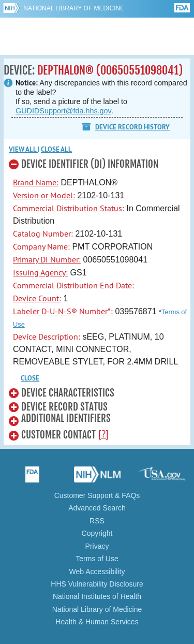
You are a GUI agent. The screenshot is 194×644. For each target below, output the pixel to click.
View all (23, 149)
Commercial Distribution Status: (69, 208)
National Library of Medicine (74, 8)
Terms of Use (97, 559)
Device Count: (37, 298)
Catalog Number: (43, 233)
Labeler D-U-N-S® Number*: (63, 311)
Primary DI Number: (47, 259)
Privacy (97, 546)
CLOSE (30, 378)
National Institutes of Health (97, 596)
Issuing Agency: (40, 272)
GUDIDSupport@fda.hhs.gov (63, 111)
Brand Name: (36, 182)
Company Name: (41, 246)
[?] (103, 434)
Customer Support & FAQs (97, 495)
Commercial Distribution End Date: (73, 285)
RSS (97, 521)
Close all (56, 149)
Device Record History (132, 127)
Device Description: (47, 336)
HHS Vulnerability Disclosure (97, 584)
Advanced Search (97, 508)
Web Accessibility (97, 572)
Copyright (97, 533)
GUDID (97, 36)
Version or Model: (44, 195)
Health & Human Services (97, 622)
